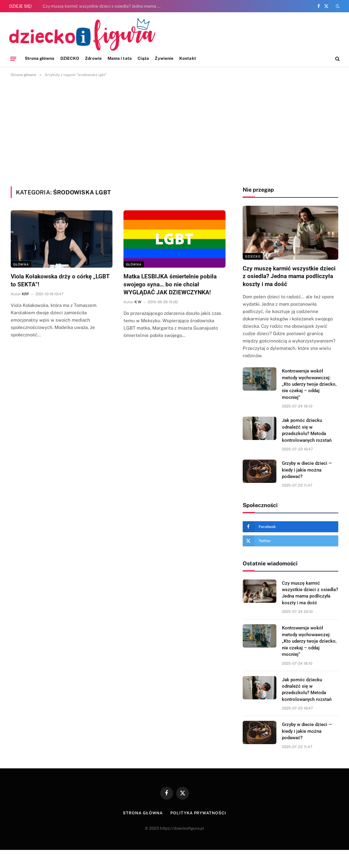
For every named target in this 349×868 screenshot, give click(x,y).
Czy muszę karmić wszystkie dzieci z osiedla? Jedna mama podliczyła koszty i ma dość (104, 6)
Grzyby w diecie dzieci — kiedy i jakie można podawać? (307, 470)
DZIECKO (70, 58)
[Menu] (13, 59)
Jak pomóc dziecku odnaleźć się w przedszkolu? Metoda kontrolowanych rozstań (307, 430)
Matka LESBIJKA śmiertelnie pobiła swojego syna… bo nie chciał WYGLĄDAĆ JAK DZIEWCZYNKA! (170, 284)
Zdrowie (93, 58)
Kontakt (188, 58)
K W (138, 302)
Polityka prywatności (198, 813)
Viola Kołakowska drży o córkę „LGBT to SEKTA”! (60, 280)
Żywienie (164, 58)
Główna (21, 264)
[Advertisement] (174, 131)
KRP (25, 294)
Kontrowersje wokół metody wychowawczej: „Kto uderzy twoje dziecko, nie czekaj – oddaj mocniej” (309, 384)
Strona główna (40, 58)
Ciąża (143, 58)
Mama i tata (120, 58)
